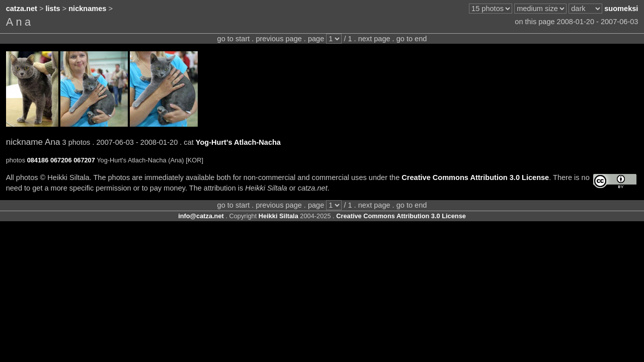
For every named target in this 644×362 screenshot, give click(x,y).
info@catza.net (201, 216)
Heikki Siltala (278, 216)
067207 (84, 160)
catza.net (22, 9)
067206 (61, 160)
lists (53, 9)
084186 (38, 160)
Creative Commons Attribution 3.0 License (475, 177)
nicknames (87, 9)
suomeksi (621, 9)
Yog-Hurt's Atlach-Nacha (238, 142)
